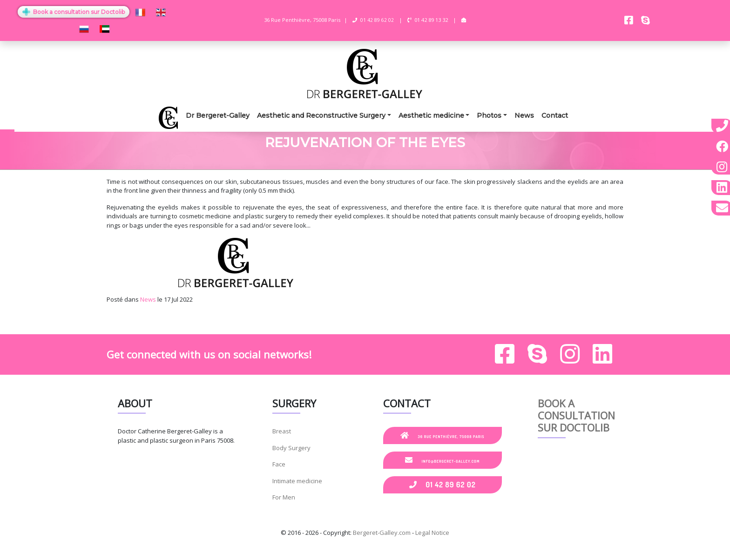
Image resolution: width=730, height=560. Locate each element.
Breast (282, 431)
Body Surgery (291, 448)
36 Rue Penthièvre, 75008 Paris (443, 435)
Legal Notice (432, 533)
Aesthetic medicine (431, 115)
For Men (284, 497)
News (524, 115)
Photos (489, 115)
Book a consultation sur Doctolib (74, 12)
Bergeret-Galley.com (382, 533)
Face (279, 464)
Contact (555, 115)
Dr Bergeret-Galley (218, 115)
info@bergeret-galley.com (442, 460)
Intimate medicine (297, 481)
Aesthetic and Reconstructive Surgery (321, 115)
